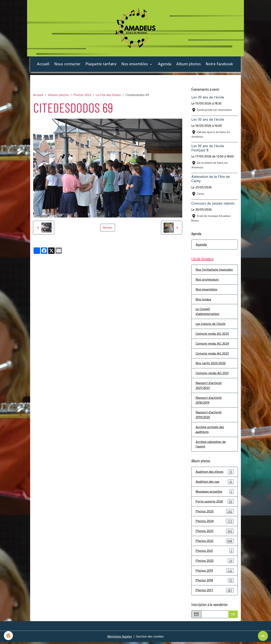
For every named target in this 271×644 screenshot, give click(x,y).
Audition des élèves (215, 473)
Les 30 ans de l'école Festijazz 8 (208, 149)
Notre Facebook (219, 65)
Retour (108, 228)
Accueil (43, 65)
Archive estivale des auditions (210, 431)
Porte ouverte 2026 (215, 503)
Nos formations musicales (214, 270)
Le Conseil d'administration (207, 312)
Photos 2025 (215, 513)
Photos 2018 (215, 582)
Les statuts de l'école (211, 325)
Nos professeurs (207, 280)
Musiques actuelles (215, 493)
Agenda (165, 65)
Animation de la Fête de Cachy (211, 179)
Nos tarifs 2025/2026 (211, 364)
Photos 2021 (215, 553)
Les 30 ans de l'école (208, 98)
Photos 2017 (215, 592)
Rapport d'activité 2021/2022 (209, 386)
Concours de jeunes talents (213, 204)
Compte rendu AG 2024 (212, 344)
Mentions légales (120, 638)
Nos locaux (203, 300)
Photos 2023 (215, 533)
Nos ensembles (135, 65)
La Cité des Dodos (108, 96)
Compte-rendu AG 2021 (212, 374)
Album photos (188, 65)
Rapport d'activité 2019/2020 (209, 416)
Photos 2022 (82, 96)
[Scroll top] (263, 636)
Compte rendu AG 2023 (212, 354)
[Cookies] (9, 636)
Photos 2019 (215, 572)
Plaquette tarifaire (101, 65)
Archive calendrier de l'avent (211, 445)
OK (233, 616)
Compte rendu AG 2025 (212, 334)
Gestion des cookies (150, 638)
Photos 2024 (215, 523)
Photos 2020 (215, 562)
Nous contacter (67, 65)
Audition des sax (215, 483)
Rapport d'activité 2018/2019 (209, 401)
